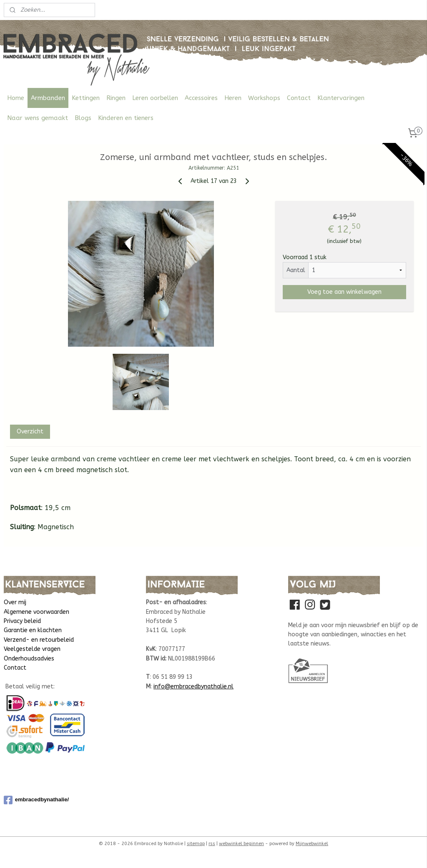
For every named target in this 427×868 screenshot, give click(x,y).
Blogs (83, 118)
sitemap (196, 844)
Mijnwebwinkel (312, 844)
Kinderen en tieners (126, 118)
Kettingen (86, 98)
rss (212, 844)
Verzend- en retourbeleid (39, 640)
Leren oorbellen (155, 98)
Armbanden (48, 98)
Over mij (15, 602)
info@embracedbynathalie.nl (193, 687)
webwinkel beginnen (241, 844)
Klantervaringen (341, 98)
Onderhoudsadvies (29, 659)
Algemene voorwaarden (36, 612)
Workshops (264, 98)
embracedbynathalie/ (36, 800)
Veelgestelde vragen (32, 649)
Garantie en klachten (33, 630)
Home (16, 98)
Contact (299, 98)
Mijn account (397, 10)
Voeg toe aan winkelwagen (344, 292)
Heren (233, 98)
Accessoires (201, 98)
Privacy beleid (22, 621)
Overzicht (30, 431)
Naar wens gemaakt (38, 118)
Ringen (116, 98)
